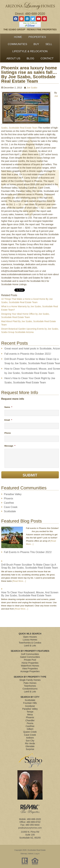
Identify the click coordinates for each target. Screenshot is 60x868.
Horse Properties (30, 663)
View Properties (30, 669)
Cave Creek (11, 507)
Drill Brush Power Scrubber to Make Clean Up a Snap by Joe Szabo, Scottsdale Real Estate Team (30, 566)
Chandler (30, 720)
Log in (37, 854)
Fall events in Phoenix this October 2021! (28, 354)
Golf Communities (30, 654)
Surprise (30, 749)
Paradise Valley (13, 494)
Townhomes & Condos (30, 643)
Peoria (30, 723)
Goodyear (30, 706)
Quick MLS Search (30, 634)
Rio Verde (30, 743)
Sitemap (24, 854)
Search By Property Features (30, 651)
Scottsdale (10, 511)
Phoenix (9, 499)
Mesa (30, 715)
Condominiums (30, 689)
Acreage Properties (30, 671)
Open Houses (30, 637)
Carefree (9, 503)
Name (8, 407)
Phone (8, 433)
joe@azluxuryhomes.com (30, 828)
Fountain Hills (30, 703)
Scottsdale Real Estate (37, 850)
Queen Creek (30, 732)
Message (10, 446)
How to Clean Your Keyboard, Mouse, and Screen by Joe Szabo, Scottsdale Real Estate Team (30, 594)
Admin (31, 854)
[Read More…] (19, 581)
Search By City (30, 697)
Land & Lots (30, 646)
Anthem (30, 738)
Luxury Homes (30, 640)
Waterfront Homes (30, 666)
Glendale (30, 746)
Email (8, 420)
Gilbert (30, 729)
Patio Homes (30, 683)
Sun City (30, 741)
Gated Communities (30, 657)
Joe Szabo (32, 88)
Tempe (30, 712)
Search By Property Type (30, 677)
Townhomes (30, 686)
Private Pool (30, 660)
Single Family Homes (30, 680)
